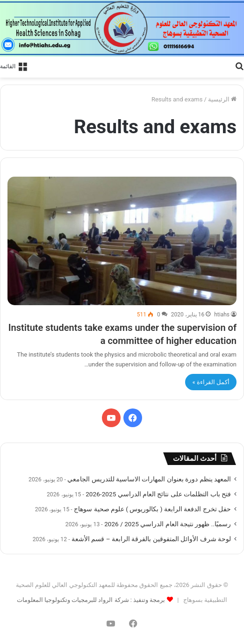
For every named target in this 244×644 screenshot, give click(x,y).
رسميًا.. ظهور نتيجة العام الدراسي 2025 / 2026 (168, 524)
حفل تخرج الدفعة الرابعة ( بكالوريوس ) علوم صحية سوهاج (152, 509)
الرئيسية (222, 99)
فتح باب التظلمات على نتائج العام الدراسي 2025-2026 (158, 494)
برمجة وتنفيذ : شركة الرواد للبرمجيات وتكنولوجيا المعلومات (91, 600)
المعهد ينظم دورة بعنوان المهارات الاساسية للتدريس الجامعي (149, 479)
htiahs (222, 315)
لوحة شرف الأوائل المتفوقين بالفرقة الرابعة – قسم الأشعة (151, 539)
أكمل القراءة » (211, 382)
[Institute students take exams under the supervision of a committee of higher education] (122, 241)
